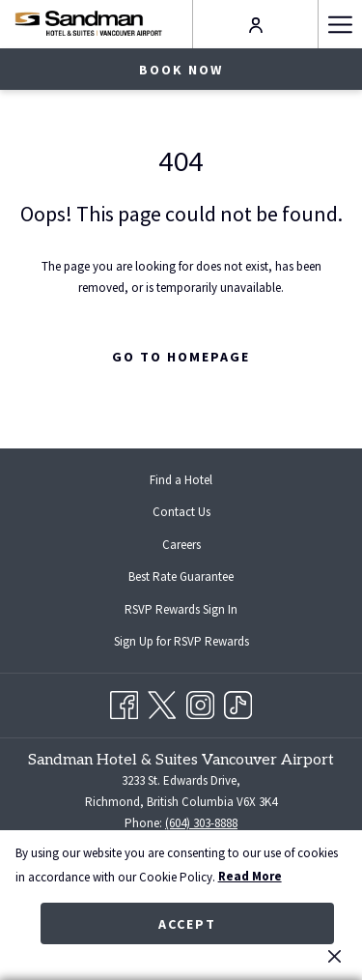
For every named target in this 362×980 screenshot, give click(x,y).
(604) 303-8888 (201, 823)
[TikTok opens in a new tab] (238, 702)
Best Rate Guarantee (181, 576)
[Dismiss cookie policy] (334, 956)
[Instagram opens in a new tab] (200, 702)
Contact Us (181, 512)
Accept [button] (187, 924)
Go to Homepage (181, 357)
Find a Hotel (181, 480)
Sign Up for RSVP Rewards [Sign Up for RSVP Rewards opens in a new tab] (197, 643)
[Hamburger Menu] (340, 24)
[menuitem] (181, 480)
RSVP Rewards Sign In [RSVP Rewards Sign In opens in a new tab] (196, 611)
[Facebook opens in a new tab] (124, 702)
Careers (181, 545)
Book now (181, 70)
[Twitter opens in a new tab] (162, 702)
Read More (250, 876)
